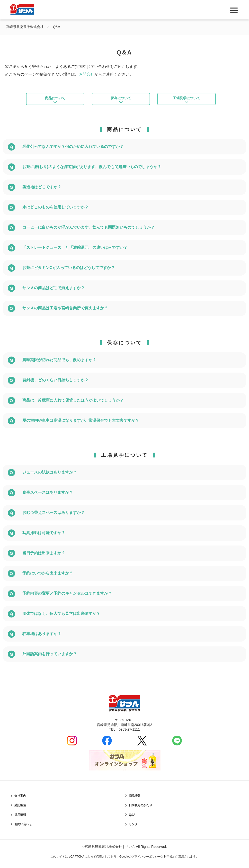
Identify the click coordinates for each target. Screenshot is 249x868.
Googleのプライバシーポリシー (140, 861)
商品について (55, 101)
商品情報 (135, 801)
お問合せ (87, 74)
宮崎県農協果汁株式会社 (25, 27)
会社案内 (20, 801)
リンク (133, 829)
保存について (121, 101)
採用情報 (20, 820)
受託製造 (20, 810)
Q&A (132, 820)
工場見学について (187, 101)
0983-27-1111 (129, 734)
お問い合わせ (23, 829)
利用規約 (169, 861)
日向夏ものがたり (141, 810)
